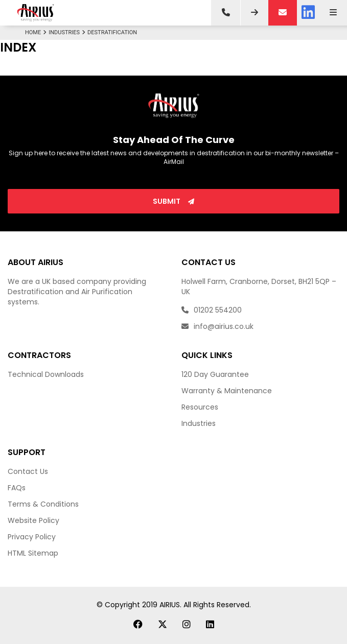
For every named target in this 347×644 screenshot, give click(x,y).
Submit (173, 201)
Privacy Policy (32, 537)
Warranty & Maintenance (227, 391)
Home (37, 32)
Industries (68, 32)
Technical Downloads (46, 374)
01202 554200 (212, 310)
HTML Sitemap (33, 553)
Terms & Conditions (43, 504)
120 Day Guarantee (215, 374)
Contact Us (28, 471)
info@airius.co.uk (217, 326)
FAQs (17, 488)
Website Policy (33, 520)
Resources (200, 407)
